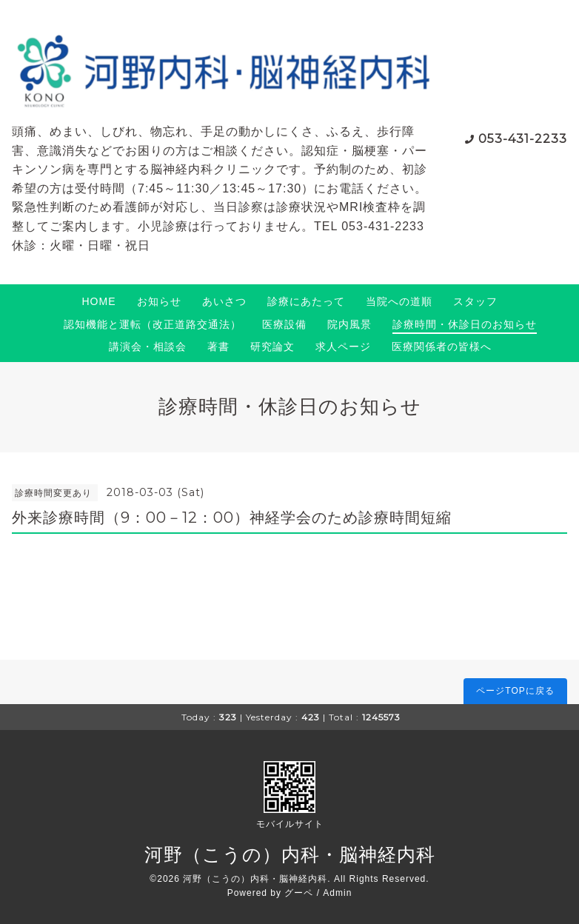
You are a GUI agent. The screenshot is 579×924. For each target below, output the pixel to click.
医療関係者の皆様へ (442, 346)
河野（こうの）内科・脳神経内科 (290, 854)
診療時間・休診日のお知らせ (465, 324)
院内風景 (349, 324)
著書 (218, 346)
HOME (99, 301)
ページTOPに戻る (515, 691)
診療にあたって (306, 301)
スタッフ (475, 301)
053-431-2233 (523, 139)
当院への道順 (399, 301)
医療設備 (284, 324)
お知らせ (159, 301)
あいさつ (224, 301)
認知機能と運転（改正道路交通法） (153, 324)
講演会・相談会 (148, 346)
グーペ (299, 893)
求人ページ (343, 346)
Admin (337, 893)
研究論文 (272, 346)
